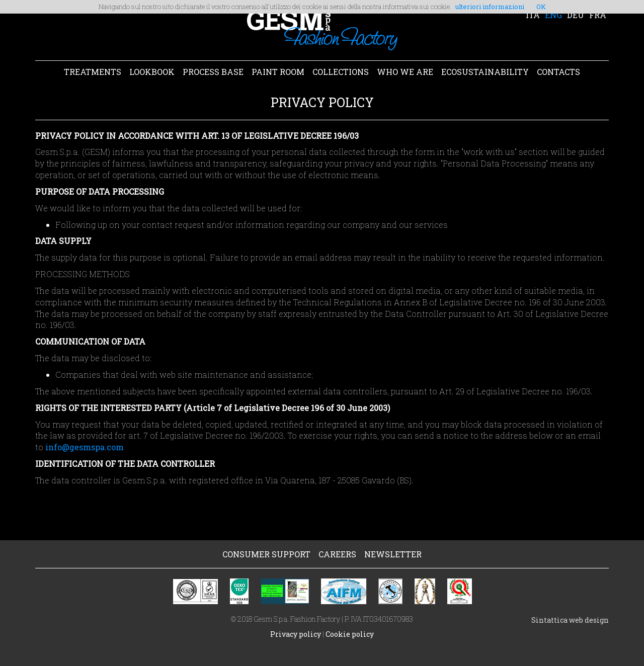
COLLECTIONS (341, 72)
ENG (553, 15)
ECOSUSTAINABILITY (485, 72)
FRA (598, 15)
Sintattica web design (570, 620)
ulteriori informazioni (490, 7)
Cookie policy (350, 634)
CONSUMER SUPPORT (266, 554)
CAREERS (337, 554)
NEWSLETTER (393, 554)
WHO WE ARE (405, 72)
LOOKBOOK (152, 72)
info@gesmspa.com (85, 447)
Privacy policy (296, 634)
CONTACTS (558, 72)
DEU (576, 15)
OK (541, 7)
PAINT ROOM (278, 72)
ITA (533, 15)
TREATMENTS (93, 72)
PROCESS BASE (213, 72)
